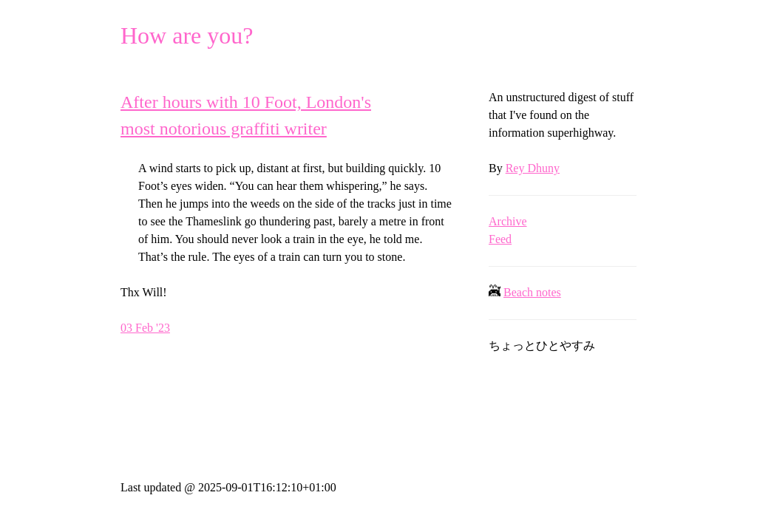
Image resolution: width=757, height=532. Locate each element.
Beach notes (532, 292)
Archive (508, 221)
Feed (500, 239)
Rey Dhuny (533, 168)
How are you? (187, 35)
